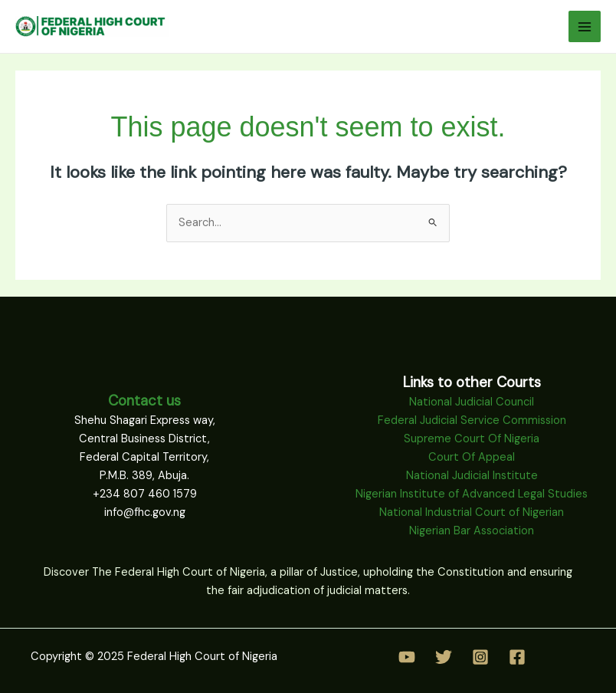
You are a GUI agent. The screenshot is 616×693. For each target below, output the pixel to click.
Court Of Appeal (472, 457)
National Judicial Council (472, 402)
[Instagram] (480, 657)
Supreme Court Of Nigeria (472, 439)
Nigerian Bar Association (472, 531)
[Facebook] (517, 657)
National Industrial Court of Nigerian (472, 512)
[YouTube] (407, 657)
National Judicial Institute (472, 476)
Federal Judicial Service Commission (472, 420)
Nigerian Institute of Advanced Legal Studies (472, 494)
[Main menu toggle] (585, 27)
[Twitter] (444, 657)
